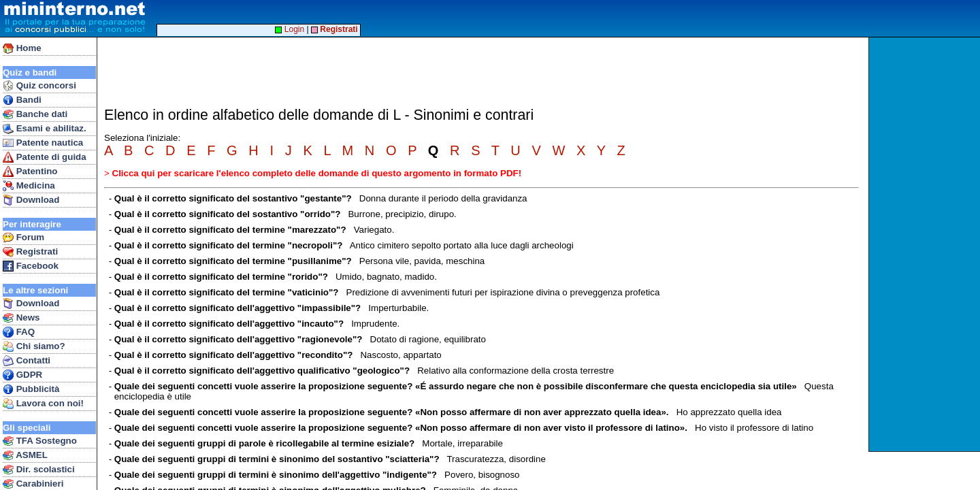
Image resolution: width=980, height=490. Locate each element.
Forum (23, 238)
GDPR (22, 375)
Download (31, 200)
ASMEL (25, 455)
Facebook (31, 266)
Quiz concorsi (39, 86)
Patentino (30, 171)
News (21, 318)
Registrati (30, 252)
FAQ (19, 332)
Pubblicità (31, 389)
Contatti (27, 361)
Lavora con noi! (43, 404)
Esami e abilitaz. (45, 129)
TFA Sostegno (40, 441)
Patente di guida (45, 157)
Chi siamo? (34, 346)
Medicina (29, 186)
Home (22, 48)
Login (290, 29)
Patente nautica (43, 143)
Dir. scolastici (39, 470)
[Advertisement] (926, 244)
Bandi (22, 100)
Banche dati (35, 114)
